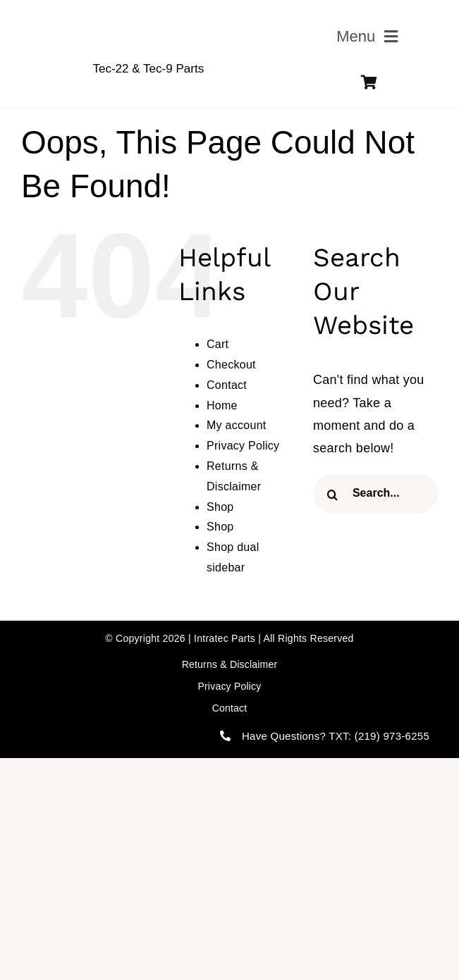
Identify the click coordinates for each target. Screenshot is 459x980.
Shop (220, 507)
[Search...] (375, 494)
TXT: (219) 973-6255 (379, 736)
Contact (227, 385)
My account (237, 425)
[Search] (332, 495)
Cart (218, 344)
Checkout (231, 365)
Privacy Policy (243, 446)
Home (222, 405)
